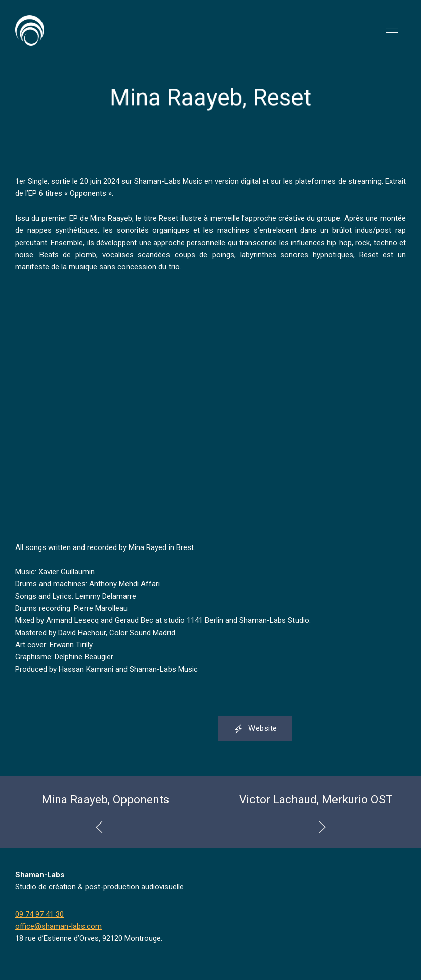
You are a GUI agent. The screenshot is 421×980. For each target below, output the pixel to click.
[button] (392, 30)
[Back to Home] (30, 30)
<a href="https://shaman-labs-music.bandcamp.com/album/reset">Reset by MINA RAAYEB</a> (104, 407)
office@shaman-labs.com (58, 926)
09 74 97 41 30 (39, 914)
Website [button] (255, 729)
